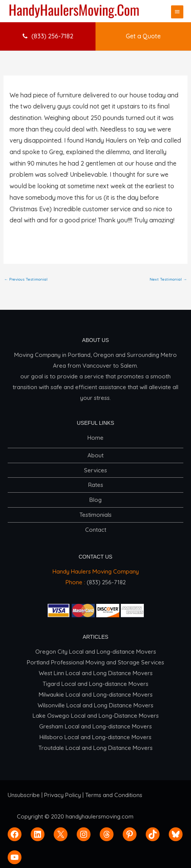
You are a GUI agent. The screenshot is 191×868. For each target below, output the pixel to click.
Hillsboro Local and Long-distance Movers (95, 737)
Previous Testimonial (26, 279)
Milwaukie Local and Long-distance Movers (96, 695)
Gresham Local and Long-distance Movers (95, 726)
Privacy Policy (63, 795)
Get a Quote (143, 36)
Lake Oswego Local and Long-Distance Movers (96, 716)
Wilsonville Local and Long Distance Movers (95, 705)
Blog (95, 500)
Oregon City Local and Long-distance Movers (96, 652)
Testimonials (95, 515)
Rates (96, 485)
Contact (96, 530)
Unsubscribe (24, 795)
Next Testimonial (168, 279)
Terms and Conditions (114, 795)
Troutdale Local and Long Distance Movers (95, 748)
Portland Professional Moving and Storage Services (95, 662)
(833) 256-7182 (48, 36)
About (95, 455)
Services (95, 470)
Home (95, 438)
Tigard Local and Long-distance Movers (95, 684)
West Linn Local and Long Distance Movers (96, 673)
